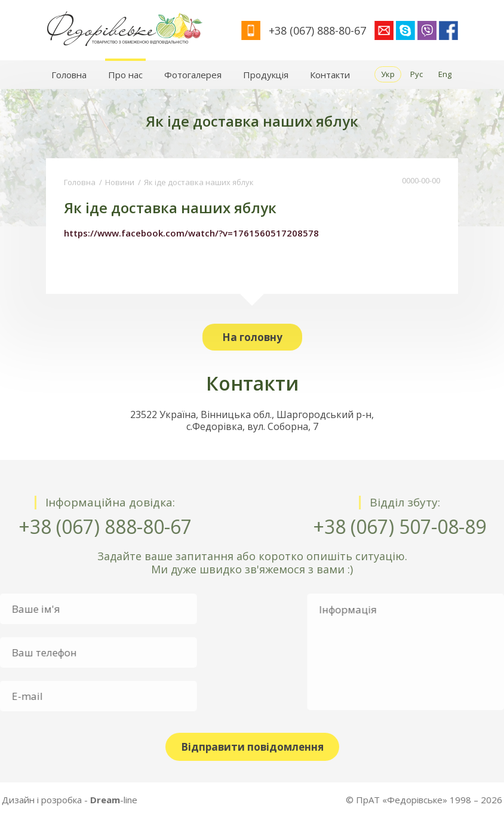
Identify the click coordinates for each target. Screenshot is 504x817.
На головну (252, 337)
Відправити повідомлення (252, 747)
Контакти (330, 75)
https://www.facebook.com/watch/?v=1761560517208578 (191, 233)
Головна (69, 75)
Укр (388, 74)
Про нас (125, 75)
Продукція (266, 75)
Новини (120, 182)
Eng (445, 74)
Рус (417, 74)
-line (64, 800)
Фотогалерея (193, 75)
